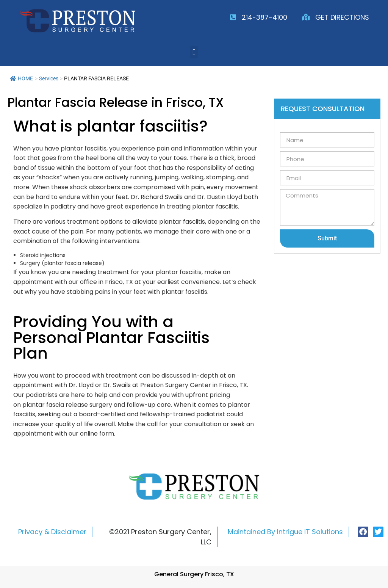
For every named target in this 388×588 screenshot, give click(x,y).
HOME (21, 78)
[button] (194, 52)
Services (49, 78)
